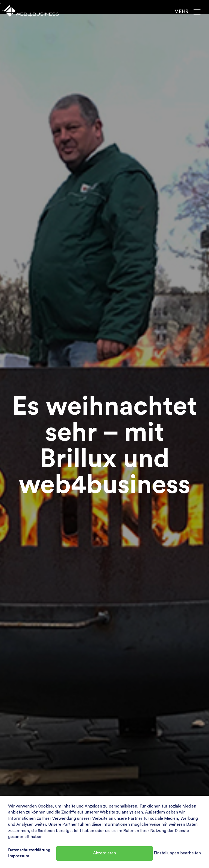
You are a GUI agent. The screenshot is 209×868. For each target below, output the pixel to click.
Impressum (19, 856)
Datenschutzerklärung (29, 850)
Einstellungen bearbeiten (177, 853)
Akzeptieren (104, 853)
